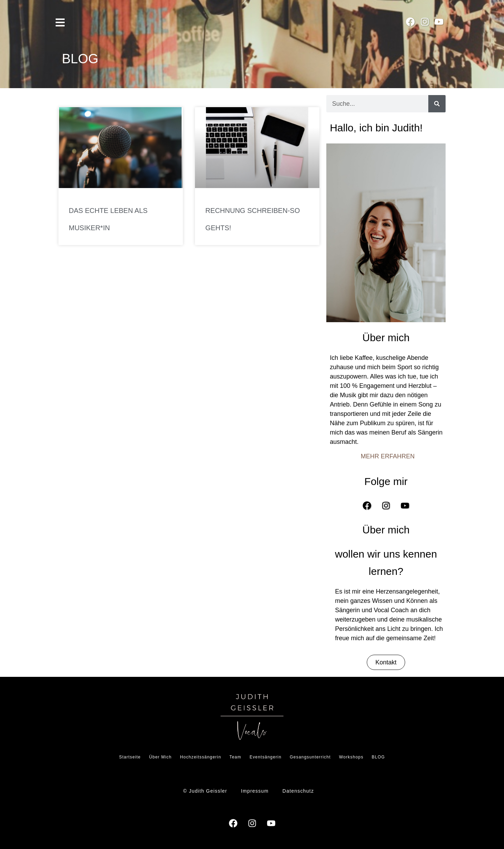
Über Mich (160, 757)
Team (235, 757)
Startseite (130, 757)
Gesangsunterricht (310, 757)
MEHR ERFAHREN (388, 456)
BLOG (378, 757)
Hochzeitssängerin (201, 757)
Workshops (351, 757)
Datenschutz (298, 791)
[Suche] (437, 104)
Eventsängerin (265, 757)
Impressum (255, 791)
